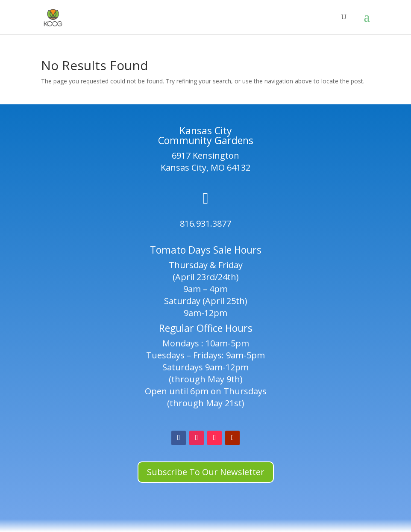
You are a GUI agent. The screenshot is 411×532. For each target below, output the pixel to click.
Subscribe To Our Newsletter (206, 472)
